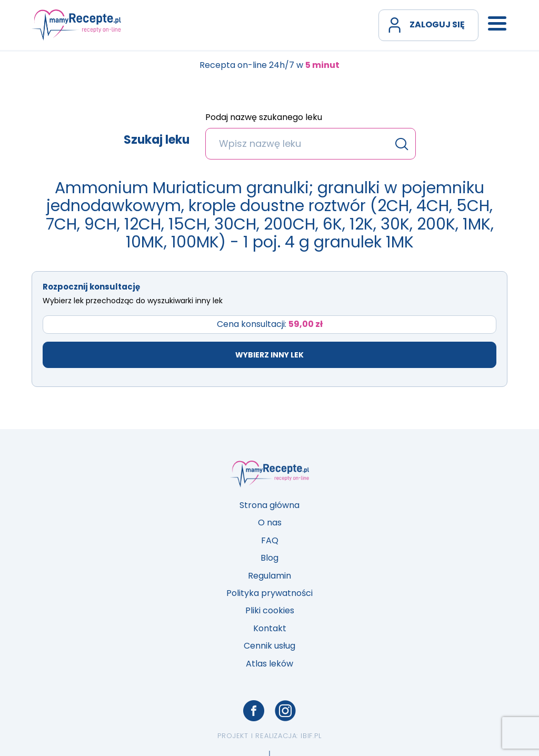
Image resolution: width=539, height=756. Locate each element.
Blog (269, 558)
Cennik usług (269, 646)
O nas (270, 523)
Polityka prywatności (269, 593)
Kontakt (270, 628)
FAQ (270, 540)
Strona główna (269, 505)
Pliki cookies (270, 610)
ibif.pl (311, 736)
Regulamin (269, 576)
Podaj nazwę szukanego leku (264, 118)
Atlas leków (269, 664)
